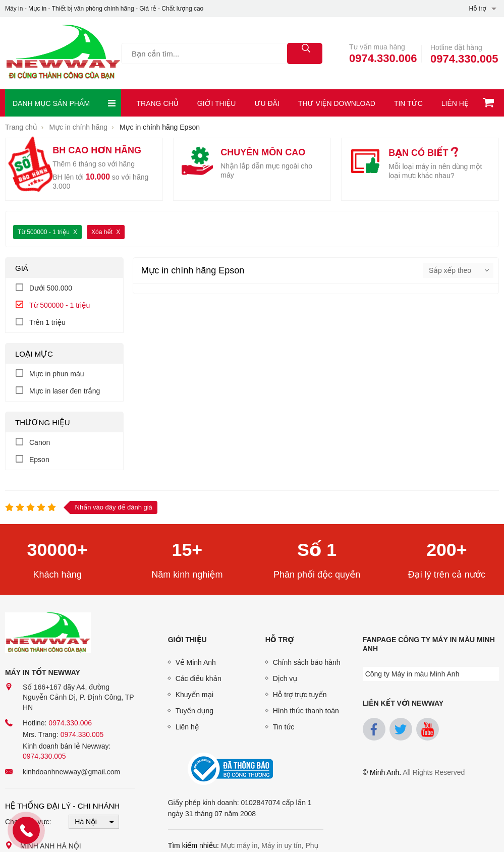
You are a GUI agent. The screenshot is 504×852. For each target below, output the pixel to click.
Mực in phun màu (57, 374)
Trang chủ (158, 103)
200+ (447, 550)
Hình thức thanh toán (306, 711)
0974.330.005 (464, 59)
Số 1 (317, 550)
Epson (39, 460)
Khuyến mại (195, 695)
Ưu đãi (267, 103)
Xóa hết (102, 232)
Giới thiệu (217, 103)
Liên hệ (455, 103)
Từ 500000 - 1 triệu (44, 232)
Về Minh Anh (196, 662)
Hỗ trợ (280, 640)
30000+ (57, 550)
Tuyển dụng (194, 711)
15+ (187, 550)
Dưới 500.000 (51, 288)
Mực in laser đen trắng (65, 391)
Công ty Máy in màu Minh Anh (412, 674)
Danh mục (64, 103)
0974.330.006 (383, 58)
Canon (40, 442)
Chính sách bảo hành (307, 662)
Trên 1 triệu (47, 322)
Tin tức (408, 103)
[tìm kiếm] (305, 53)
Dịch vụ (285, 678)
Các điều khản (199, 678)
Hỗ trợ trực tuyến (300, 695)
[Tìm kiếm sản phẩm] (222, 53)
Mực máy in (239, 845)
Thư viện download (337, 103)
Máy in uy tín (281, 845)
